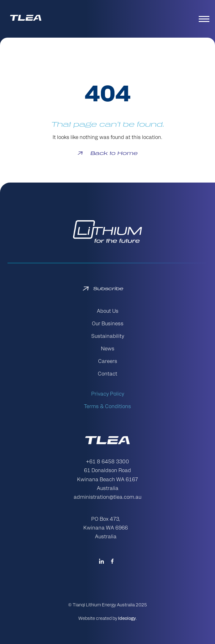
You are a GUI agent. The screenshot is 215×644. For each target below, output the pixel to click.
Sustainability (108, 337)
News (108, 349)
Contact (107, 374)
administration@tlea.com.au (107, 498)
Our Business (108, 324)
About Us (108, 311)
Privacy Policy (108, 394)
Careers (108, 362)
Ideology (127, 619)
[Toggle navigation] (205, 19)
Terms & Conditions (107, 407)
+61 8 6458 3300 (107, 462)
